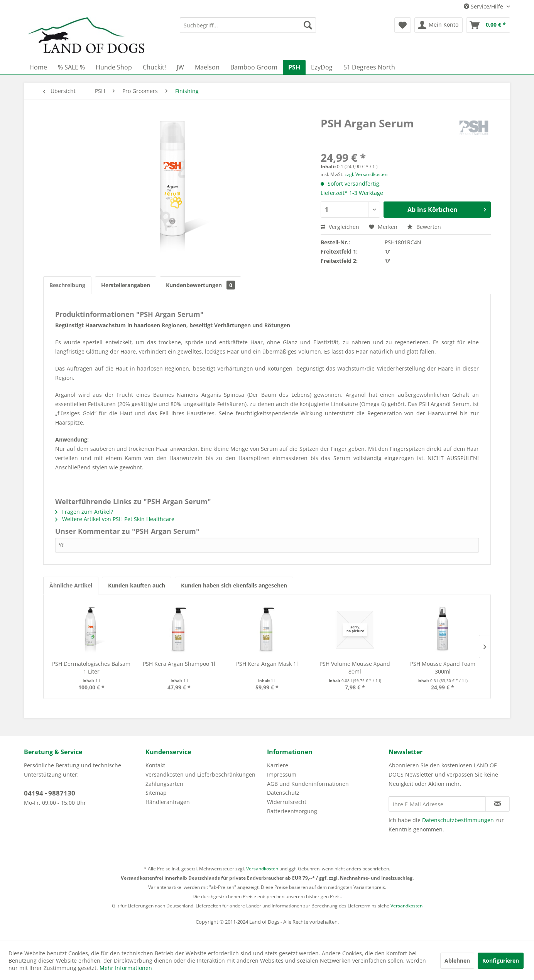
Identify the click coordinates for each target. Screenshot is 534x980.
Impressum (282, 774)
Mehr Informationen (126, 968)
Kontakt (155, 765)
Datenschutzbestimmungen (458, 820)
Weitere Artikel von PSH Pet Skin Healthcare (115, 519)
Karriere (278, 765)
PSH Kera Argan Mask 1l (267, 664)
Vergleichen (340, 227)
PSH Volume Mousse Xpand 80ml (355, 668)
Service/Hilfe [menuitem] (484, 6)
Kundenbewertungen (200, 285)
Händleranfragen (168, 802)
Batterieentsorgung (292, 811)
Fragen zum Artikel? (84, 512)
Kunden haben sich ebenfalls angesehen (234, 585)
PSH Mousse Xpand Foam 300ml (443, 668)
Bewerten (424, 227)
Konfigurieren (501, 961)
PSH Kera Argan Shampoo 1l (179, 664)
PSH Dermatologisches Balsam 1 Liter (91, 668)
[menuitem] (248, 25)
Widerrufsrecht (287, 802)
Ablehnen (457, 961)
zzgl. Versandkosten (366, 174)
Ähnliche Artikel (71, 585)
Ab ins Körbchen (447, 209)
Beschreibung (67, 285)
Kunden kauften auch (137, 585)
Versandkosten (262, 869)
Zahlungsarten (164, 784)
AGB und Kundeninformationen (308, 784)
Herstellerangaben (126, 285)
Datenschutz (283, 793)
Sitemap (156, 793)
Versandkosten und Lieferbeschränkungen (200, 774)
